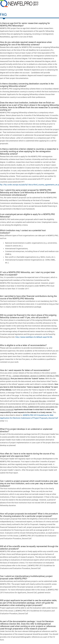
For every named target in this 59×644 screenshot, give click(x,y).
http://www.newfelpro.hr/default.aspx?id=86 (34, 337)
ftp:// (2, 185)
